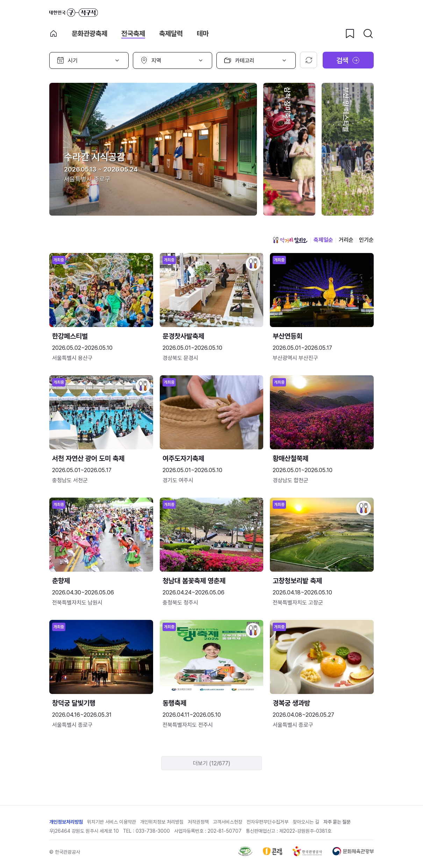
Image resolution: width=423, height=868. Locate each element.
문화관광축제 (89, 34)
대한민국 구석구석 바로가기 (74, 13)
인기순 (366, 240)
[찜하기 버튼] (350, 34)
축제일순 (323, 240)
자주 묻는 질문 (337, 822)
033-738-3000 (153, 831)
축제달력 (171, 34)
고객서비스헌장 (228, 822)
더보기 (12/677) (212, 763)
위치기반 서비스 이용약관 (112, 822)
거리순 (346, 240)
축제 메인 (53, 34)
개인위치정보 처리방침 (162, 822)
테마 (203, 34)
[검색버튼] (368, 34)
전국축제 (133, 34)
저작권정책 (198, 822)
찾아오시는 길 (306, 822)
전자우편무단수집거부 (267, 822)
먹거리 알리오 (290, 240)
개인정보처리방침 (66, 822)
